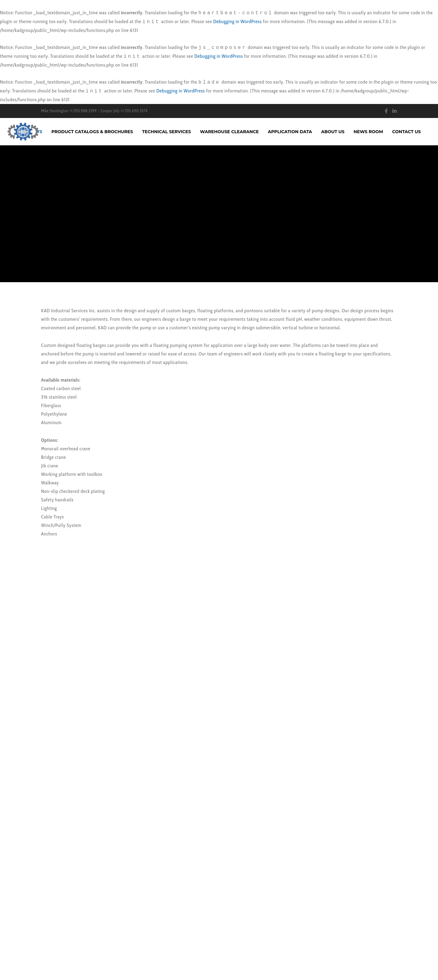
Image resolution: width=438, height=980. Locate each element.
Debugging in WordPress (237, 21)
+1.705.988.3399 (83, 111)
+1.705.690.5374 (134, 111)
